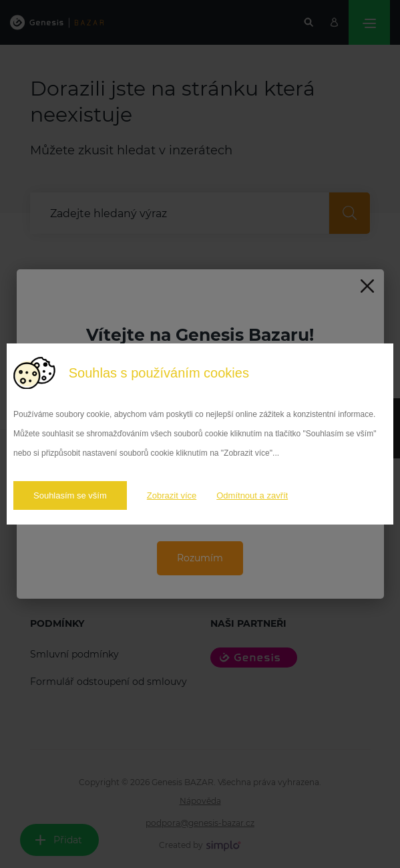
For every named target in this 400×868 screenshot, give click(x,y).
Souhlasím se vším (70, 495)
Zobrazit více (172, 495)
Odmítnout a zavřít (252, 495)
